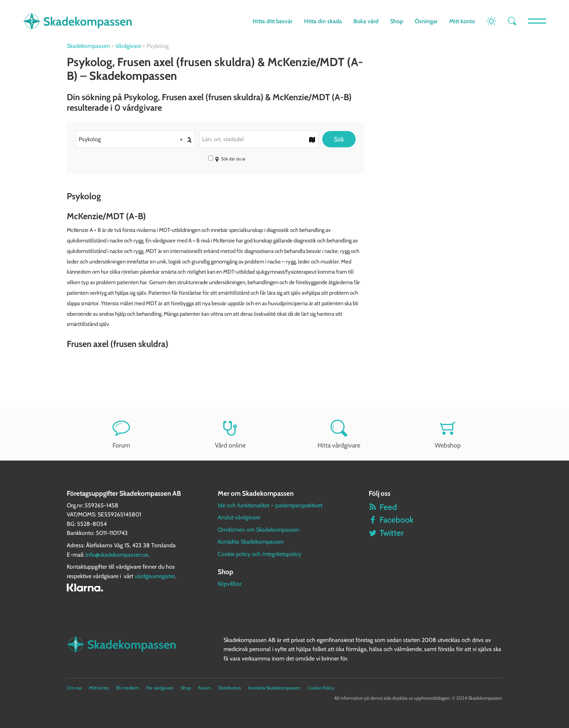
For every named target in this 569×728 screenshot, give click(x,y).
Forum (121, 434)
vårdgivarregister (155, 576)
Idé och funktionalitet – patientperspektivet (270, 505)
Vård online (230, 434)
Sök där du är (227, 159)
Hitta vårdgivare (339, 434)
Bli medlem (128, 688)
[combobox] (135, 139)
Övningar (426, 21)
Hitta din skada (323, 21)
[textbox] (259, 139)
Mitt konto (462, 21)
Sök (339, 139)
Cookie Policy (321, 688)
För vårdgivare (160, 688)
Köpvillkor (230, 584)
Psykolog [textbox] (133, 139)
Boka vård (366, 21)
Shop (397, 21)
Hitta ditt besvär (273, 21)
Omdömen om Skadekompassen (259, 530)
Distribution (230, 688)
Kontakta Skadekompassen (251, 542)
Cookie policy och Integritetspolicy (259, 554)
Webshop (448, 434)
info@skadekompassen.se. (118, 555)
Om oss (74, 688)
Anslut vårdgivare (239, 517)
